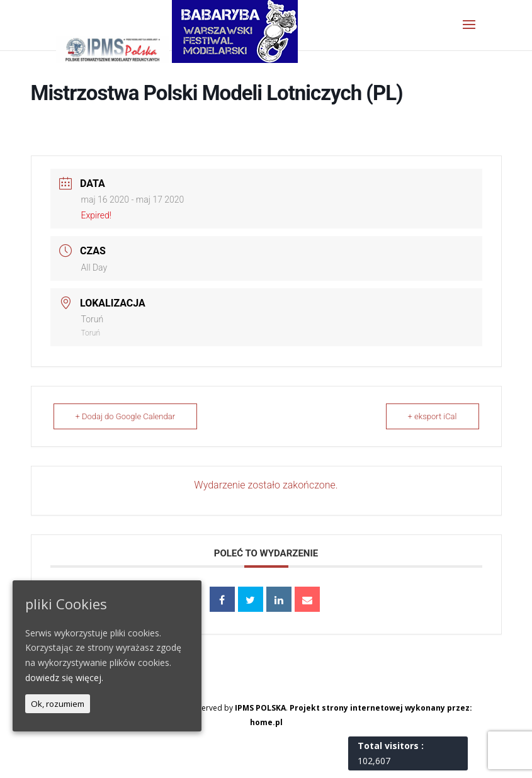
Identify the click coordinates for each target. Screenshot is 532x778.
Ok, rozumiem (58, 704)
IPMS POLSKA (260, 708)
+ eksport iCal (433, 416)
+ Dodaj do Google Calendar (126, 416)
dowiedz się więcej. (64, 678)
